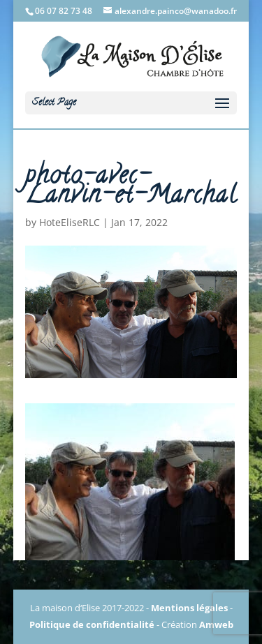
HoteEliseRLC (70, 222)
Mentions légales (189, 608)
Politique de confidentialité (92, 624)
